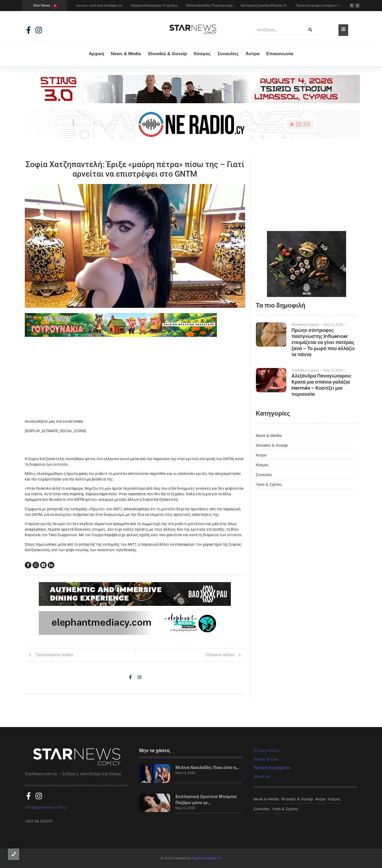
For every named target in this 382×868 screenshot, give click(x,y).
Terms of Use (266, 759)
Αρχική (96, 54)
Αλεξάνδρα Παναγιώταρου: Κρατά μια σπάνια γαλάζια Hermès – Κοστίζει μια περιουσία (322, 385)
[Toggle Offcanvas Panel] (343, 30)
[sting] (191, 102)
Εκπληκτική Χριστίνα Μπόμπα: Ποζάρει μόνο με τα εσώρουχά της (285, 5)
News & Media (126, 54)
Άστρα (252, 54)
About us (262, 776)
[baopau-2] (307, 264)
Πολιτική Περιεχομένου (272, 768)
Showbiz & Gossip (167, 54)
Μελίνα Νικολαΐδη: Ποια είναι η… (207, 768)
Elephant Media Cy (207, 858)
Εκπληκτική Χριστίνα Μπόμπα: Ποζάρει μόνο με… (206, 800)
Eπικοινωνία (280, 54)
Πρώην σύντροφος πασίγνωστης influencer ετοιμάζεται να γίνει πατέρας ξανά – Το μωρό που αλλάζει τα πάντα (323, 342)
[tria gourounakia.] (135, 325)
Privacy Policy (267, 751)
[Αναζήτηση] (278, 30)
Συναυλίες (228, 54)
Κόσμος (202, 54)
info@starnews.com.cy (46, 807)
